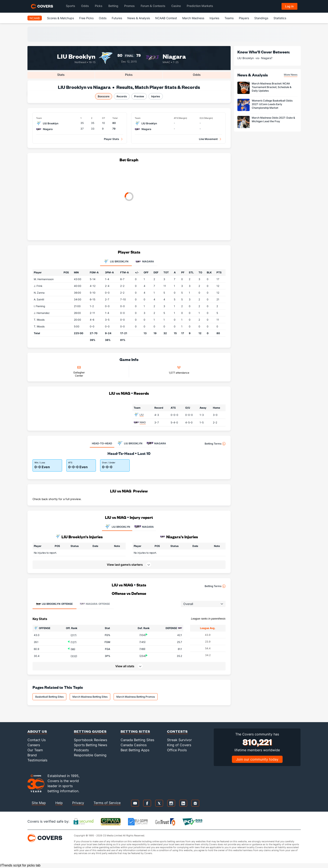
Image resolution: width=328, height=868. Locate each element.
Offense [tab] (54, 604)
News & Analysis (139, 18)
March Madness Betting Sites (90, 697)
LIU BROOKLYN (117, 527)
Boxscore (104, 96)
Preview (139, 96)
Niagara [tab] (145, 262)
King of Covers (179, 745)
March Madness (193, 18)
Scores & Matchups (61, 18)
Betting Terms (215, 444)
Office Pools (177, 750)
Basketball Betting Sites (49, 697)
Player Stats (112, 139)
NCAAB (35, 18)
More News (291, 75)
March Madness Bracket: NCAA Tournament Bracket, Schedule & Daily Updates (272, 87)
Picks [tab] (129, 75)
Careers (34, 745)
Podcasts (81, 750)
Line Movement (208, 139)
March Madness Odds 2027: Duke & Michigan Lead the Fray (273, 119)
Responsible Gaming (90, 755)
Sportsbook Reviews (91, 740)
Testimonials (37, 760)
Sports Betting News (91, 745)
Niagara (174, 56)
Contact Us (37, 740)
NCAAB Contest (166, 18)
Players (244, 18)
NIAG (143, 422)
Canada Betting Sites (137, 740)
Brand (32, 755)
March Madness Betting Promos (136, 697)
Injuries (214, 18)
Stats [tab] (61, 75)
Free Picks (86, 18)
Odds (103, 18)
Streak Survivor (179, 740)
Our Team (35, 750)
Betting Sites (135, 731)
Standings (261, 18)
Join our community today (257, 759)
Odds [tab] (197, 75)
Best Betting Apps (135, 750)
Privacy (78, 803)
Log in (289, 6)
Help (59, 803)
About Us (37, 731)
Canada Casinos (134, 745)
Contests (177, 731)
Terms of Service (107, 803)
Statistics (280, 18)
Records (122, 96)
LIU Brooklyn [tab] (116, 262)
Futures (117, 18)
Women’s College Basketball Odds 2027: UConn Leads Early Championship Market (272, 104)
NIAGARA (144, 527)
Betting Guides (90, 731)
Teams (229, 18)
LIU (142, 415)
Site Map (39, 803)
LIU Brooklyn (76, 56)
